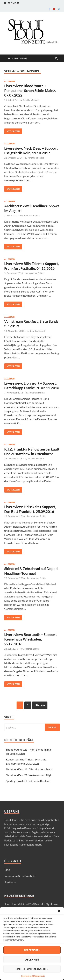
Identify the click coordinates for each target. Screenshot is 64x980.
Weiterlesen (12, 130)
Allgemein (10, 81)
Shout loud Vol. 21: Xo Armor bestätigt (29, 775)
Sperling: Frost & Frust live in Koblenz (28, 781)
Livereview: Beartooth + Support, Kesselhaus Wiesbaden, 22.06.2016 (31, 639)
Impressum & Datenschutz (33, 976)
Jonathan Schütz (31, 100)
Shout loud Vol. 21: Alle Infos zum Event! (30, 769)
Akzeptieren (32, 950)
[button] (59, 911)
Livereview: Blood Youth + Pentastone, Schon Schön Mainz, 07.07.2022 (30, 90)
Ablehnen (32, 959)
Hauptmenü (19, 58)
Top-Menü (13, 3)
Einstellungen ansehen (32, 969)
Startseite (10, 882)
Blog (7, 870)
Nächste (40, 705)
